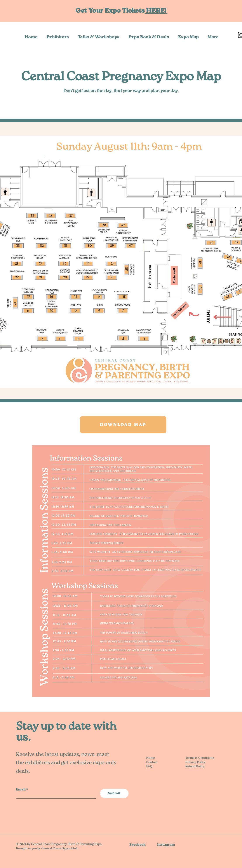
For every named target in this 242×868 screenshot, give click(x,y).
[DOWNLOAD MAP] (123, 425)
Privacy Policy (196, 762)
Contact (152, 762)
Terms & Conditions (200, 758)
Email (21, 790)
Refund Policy (195, 766)
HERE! (156, 11)
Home (151, 758)
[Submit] (114, 793)
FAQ (149, 766)
